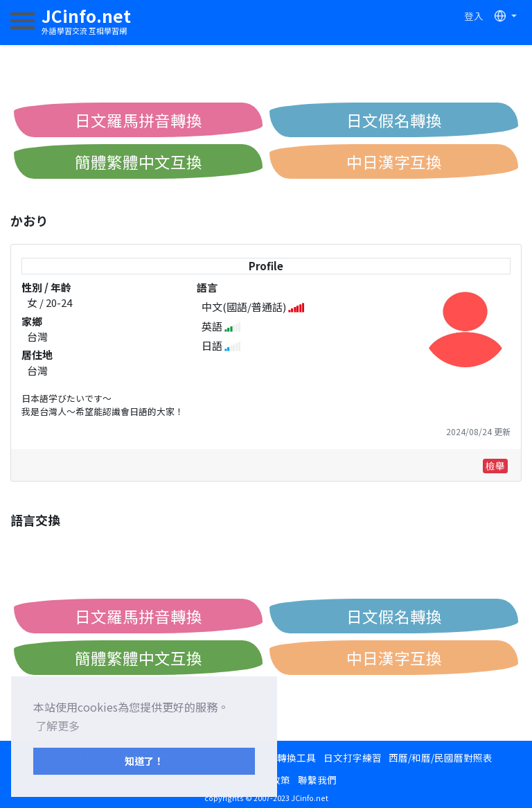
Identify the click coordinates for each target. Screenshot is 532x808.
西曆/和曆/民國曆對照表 (441, 757)
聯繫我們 (317, 780)
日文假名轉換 (394, 120)
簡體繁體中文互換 (139, 161)
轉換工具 (296, 757)
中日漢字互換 (394, 161)
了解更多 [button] (57, 726)
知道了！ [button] (144, 761)
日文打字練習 (353, 757)
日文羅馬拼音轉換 (139, 120)
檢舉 (495, 466)
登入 (474, 16)
